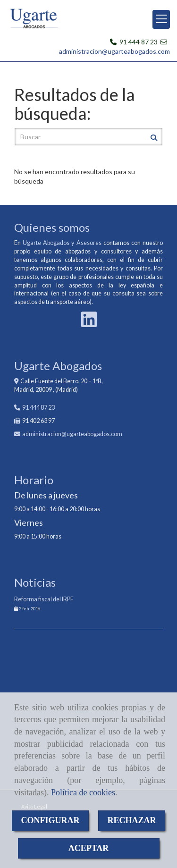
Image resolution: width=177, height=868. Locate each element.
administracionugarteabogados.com (72, 434)
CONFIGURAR (51, 820)
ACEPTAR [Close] (89, 848)
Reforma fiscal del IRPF (44, 599)
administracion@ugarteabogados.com (114, 51)
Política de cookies (83, 792)
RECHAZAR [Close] (132, 820)
